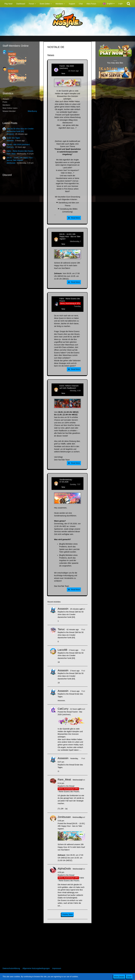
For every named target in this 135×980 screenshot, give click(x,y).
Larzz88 (62, 650)
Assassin (10, 134)
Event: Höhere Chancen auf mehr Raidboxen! (69, 387)
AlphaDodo (64, 869)
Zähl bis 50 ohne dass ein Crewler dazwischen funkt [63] (71, 614)
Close (129, 977)
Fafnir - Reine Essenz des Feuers (20, 151)
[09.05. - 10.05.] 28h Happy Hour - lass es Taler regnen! (70, 237)
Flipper (11, 51)
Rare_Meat (11, 154)
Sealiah (11, 68)
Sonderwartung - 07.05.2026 (66, 481)
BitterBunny (32, 111)
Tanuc (61, 629)
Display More (67, 914)
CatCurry (10, 147)
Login (120, 4)
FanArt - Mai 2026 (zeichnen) (18, 145)
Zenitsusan (11, 163)
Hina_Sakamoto (66, 306)
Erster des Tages (13, 138)
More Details (119, 977)
